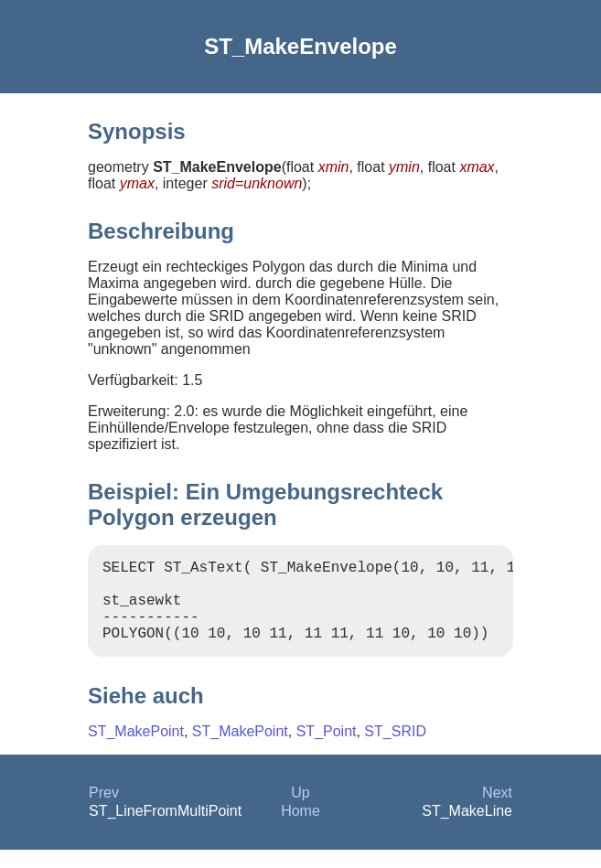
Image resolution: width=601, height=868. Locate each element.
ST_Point (327, 750)
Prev (104, 811)
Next (497, 811)
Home (300, 829)
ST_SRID (395, 750)
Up (300, 811)
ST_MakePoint (136, 750)
